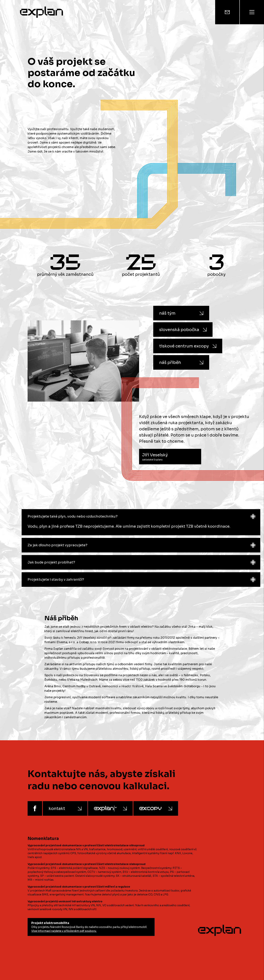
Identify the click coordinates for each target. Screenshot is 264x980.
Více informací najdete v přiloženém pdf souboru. (64, 931)
